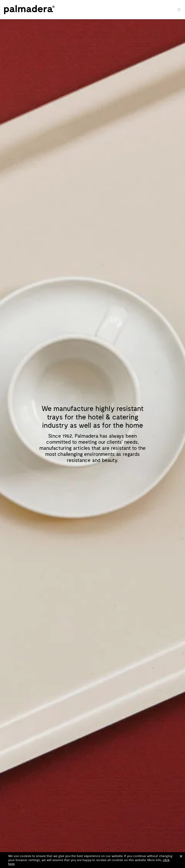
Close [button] (181, 856)
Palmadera (29, 10)
